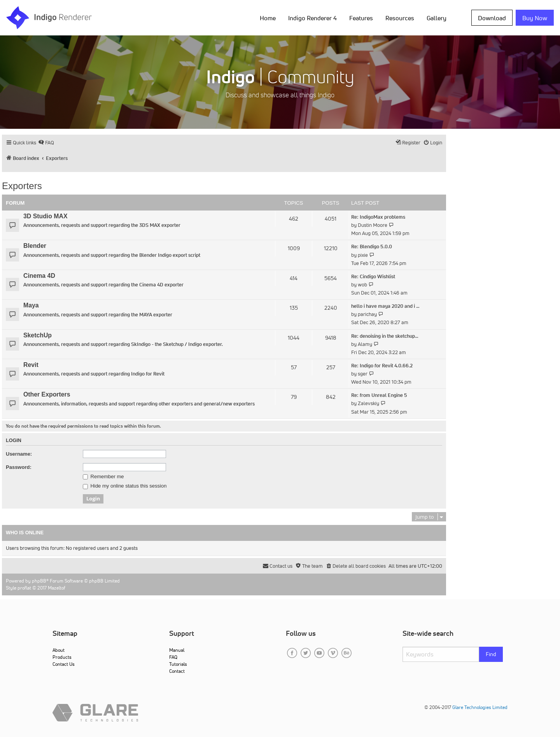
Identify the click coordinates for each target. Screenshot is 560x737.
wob (362, 285)
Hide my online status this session (125, 486)
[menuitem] (46, 143)
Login (14, 440)
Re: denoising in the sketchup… (385, 336)
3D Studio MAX (45, 216)
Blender (35, 246)
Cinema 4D (39, 276)
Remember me (103, 477)
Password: (19, 467)
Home (268, 18)
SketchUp (38, 335)
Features (361, 18)
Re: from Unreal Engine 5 (379, 395)
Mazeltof (57, 588)
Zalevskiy (368, 403)
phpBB (39, 581)
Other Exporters (47, 394)
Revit (31, 365)
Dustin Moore (373, 225)
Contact (177, 671)
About (59, 650)
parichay (367, 314)
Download (492, 18)
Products (62, 657)
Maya (31, 305)
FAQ (173, 657)
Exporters (22, 186)
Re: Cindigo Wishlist (373, 276)
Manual (177, 650)
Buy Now (535, 18)
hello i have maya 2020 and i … (385, 306)
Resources (400, 18)
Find (491, 654)
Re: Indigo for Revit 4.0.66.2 (382, 366)
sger (363, 374)
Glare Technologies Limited (480, 707)
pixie (363, 255)
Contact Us (64, 664)
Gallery (437, 18)
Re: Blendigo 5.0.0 (372, 247)
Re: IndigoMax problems (378, 217)
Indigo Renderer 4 (312, 18)
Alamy (365, 344)
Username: (19, 454)
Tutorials (178, 664)
